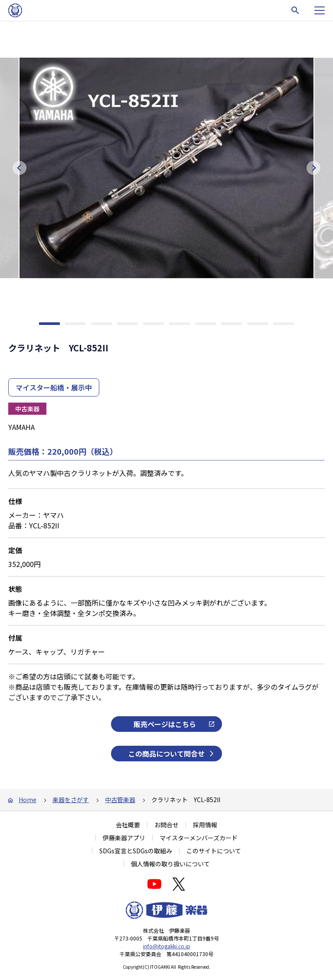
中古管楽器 (120, 800)
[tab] (49, 324)
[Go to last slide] (20, 168)
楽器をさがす (71, 800)
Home (28, 800)
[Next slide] (313, 168)
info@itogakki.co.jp (167, 946)
